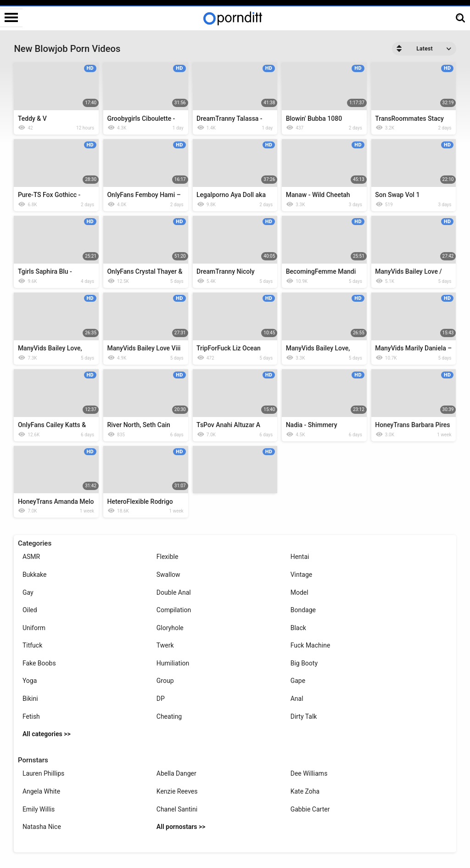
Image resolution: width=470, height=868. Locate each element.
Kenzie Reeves (177, 791)
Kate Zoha (305, 791)
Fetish (31, 716)
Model (299, 592)
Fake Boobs (39, 663)
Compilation (174, 610)
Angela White (41, 791)
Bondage (303, 610)
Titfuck (32, 645)
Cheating (169, 716)
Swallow (168, 575)
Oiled (30, 610)
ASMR (31, 557)
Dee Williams (309, 773)
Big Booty (304, 663)
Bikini (30, 699)
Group (165, 681)
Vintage (302, 575)
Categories (35, 543)
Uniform (34, 628)
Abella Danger (176, 773)
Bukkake (35, 575)
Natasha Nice (42, 827)
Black (298, 628)
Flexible (168, 557)
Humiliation (173, 663)
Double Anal (174, 592)
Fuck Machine (311, 645)
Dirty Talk (304, 716)
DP (161, 699)
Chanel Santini (177, 809)
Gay (28, 592)
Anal (297, 699)
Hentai (300, 557)
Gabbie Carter (310, 809)
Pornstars (33, 760)
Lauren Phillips (43, 773)
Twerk (165, 645)
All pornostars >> (181, 827)
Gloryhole (170, 628)
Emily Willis (39, 809)
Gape (298, 681)
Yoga (30, 681)
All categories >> (47, 734)
